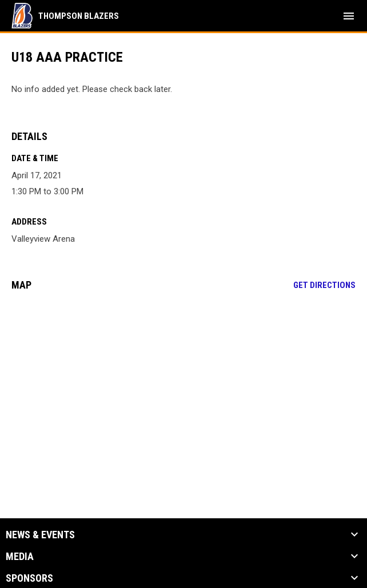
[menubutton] (349, 16)
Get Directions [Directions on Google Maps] (324, 285)
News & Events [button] (40, 535)
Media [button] (20, 557)
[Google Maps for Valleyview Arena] (183, 387)
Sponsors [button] (29, 578)
